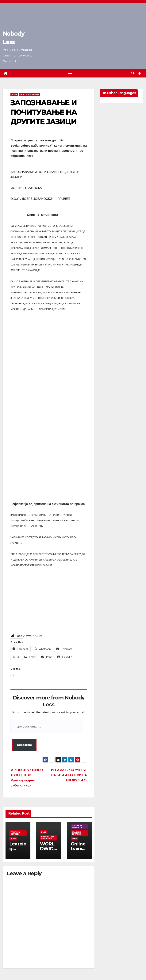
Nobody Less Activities (48, 838)
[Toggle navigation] (70, 73)
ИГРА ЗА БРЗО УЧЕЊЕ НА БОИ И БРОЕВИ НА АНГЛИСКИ (69, 775)
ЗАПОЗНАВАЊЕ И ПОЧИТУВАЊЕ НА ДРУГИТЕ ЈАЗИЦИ (44, 112)
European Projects (77, 826)
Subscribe (24, 745)
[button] (133, 73)
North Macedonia (30, 95)
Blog (14, 95)
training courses (15, 833)
